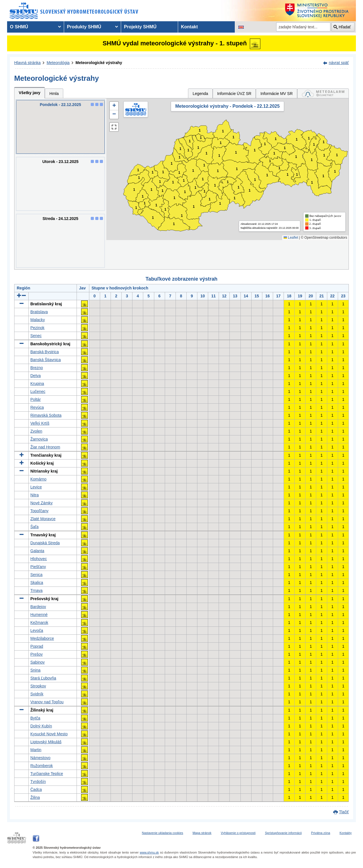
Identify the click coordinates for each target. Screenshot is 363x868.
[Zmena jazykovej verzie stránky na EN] (241, 27)
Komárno (38, 479)
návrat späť (339, 63)
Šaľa (34, 527)
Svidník (37, 694)
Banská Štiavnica (46, 360)
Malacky (38, 320)
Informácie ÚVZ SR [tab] (234, 94)
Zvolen (36, 431)
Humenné (39, 615)
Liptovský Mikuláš (46, 742)
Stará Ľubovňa (43, 678)
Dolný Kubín (41, 726)
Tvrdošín (38, 782)
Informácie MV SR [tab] (277, 94)
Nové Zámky (42, 503)
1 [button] (136, 208)
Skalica (37, 583)
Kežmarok (39, 623)
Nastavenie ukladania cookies (162, 833)
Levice (36, 487)
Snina (35, 670)
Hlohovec (39, 559)
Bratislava (39, 312)
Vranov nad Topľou (47, 702)
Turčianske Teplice (47, 774)
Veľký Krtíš (40, 423)
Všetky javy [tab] (29, 93)
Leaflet (291, 238)
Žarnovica (39, 439)
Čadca (36, 789)
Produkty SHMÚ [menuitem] (84, 27)
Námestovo (40, 758)
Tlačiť (344, 812)
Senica (36, 575)
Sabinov (38, 662)
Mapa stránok (202, 833)
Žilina (35, 797)
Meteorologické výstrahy (99, 63)
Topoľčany (39, 511)
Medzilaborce (42, 638)
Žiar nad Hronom (45, 447)
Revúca (37, 407)
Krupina (37, 384)
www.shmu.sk (149, 852)
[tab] (323, 93)
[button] (114, 106)
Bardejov (38, 607)
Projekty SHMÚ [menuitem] (140, 27)
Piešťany (38, 567)
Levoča (37, 630)
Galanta (37, 551)
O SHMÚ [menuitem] (19, 27)
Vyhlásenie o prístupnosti (238, 833)
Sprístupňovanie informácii (283, 833)
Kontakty (346, 833)
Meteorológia (58, 63)
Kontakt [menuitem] (189, 27)
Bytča (35, 718)
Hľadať (345, 27)
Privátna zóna (321, 833)
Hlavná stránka (27, 63)
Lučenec (38, 391)
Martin (36, 750)
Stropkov (38, 686)
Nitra (35, 495)
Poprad (37, 646)
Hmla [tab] (54, 94)
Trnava (36, 590)
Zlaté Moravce (43, 519)
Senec (36, 336)
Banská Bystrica (45, 352)
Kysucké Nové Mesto (49, 734)
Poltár (36, 399)
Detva (36, 376)
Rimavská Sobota (46, 415)
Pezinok (37, 328)
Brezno (37, 368)
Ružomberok (42, 766)
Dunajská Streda (45, 543)
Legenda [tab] (200, 94)
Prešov (37, 654)
